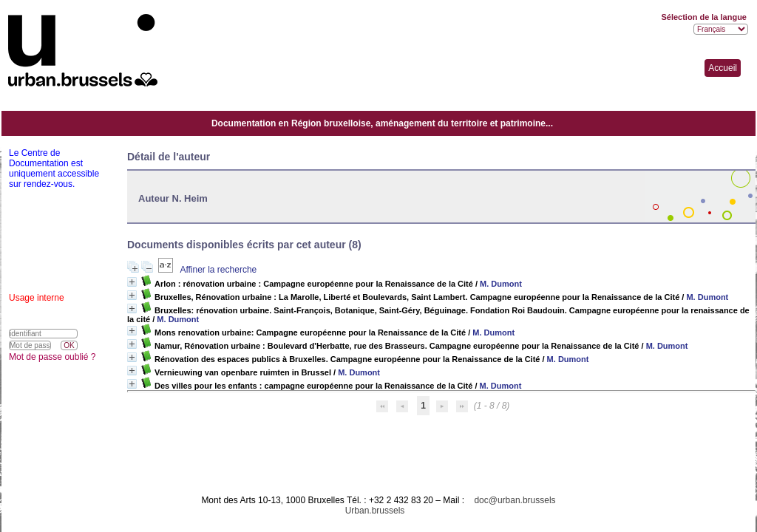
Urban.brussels (375, 511)
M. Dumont (501, 284)
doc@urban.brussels (515, 500)
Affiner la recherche (218, 270)
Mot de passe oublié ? (52, 357)
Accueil (723, 68)
